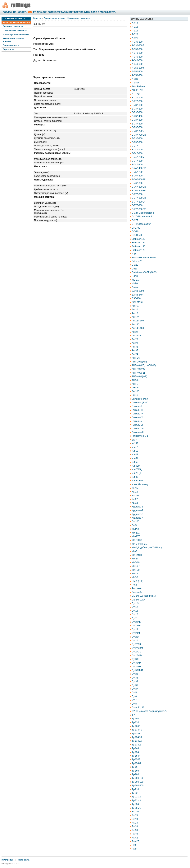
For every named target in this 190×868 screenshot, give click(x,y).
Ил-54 (135, 458)
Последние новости (15, 12)
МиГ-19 (136, 562)
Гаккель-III (137, 410)
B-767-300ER (139, 187)
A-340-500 (137, 60)
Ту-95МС (136, 808)
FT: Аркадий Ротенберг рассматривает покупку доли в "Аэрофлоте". (74, 12)
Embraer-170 (138, 250)
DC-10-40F (137, 235)
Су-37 (135, 689)
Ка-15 (135, 488)
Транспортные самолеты (16, 35)
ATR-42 (136, 94)
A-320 (135, 34)
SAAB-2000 (138, 291)
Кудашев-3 (138, 514)
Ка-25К (135, 496)
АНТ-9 (135, 388)
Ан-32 (135, 347)
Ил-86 (135, 477)
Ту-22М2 (136, 797)
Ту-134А (136, 726)
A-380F (136, 83)
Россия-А (137, 588)
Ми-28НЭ (137, 540)
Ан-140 (136, 324)
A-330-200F (138, 45)
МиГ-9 (135, 577)
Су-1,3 (135, 603)
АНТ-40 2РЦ (138, 373)
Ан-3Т (135, 350)
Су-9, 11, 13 (138, 707)
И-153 (135, 443)
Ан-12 (135, 313)
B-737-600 (137, 124)
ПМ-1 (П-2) (138, 581)
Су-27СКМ (137, 648)
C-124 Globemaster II (143, 213)
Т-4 (133, 715)
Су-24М (136, 633)
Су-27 (135, 641)
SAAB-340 (137, 295)
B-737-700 (137, 127)
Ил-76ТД (136, 473)
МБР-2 (135, 529)
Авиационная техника (16, 22)
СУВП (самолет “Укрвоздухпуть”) (149, 711)
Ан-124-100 (138, 321)
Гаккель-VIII (138, 432)
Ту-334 (135, 804)
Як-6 (134, 845)
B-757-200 (137, 172)
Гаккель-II (137, 406)
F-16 (134, 254)
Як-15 (135, 815)
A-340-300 (137, 57)
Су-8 (134, 704)
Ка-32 (135, 503)
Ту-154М (136, 763)
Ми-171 (136, 533)
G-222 (135, 265)
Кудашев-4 (138, 518)
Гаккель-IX (137, 418)
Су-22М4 (136, 626)
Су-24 (135, 629)
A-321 (135, 38)
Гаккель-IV (137, 414)
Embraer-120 (138, 239)
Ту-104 (135, 719)
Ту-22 (135, 793)
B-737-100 (137, 105)
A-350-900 (137, 75)
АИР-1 (135, 306)
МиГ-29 (136, 570)
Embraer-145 (138, 246)
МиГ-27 (136, 566)
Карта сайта (23, 860)
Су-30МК (136, 663)
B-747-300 (137, 161)
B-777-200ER (139, 198)
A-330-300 (137, 49)
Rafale (135, 287)
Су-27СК (136, 644)
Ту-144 (135, 748)
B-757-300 (137, 176)
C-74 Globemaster (141, 224)
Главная (37, 18)
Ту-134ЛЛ (137, 737)
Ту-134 (135, 722)
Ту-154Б (136, 759)
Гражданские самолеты (15, 30)
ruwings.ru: (7, 860)
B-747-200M (138, 157)
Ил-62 (135, 462)
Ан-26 (135, 339)
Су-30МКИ (137, 670)
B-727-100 (137, 98)
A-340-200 (137, 53)
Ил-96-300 (137, 481)
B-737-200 (137, 109)
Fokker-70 (137, 261)
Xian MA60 (137, 302)
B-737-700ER (139, 135)
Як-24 (135, 823)
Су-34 (135, 681)
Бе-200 (136, 391)
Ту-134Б (136, 734)
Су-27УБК (137, 656)
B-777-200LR (139, 202)
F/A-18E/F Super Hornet (144, 258)
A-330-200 (137, 42)
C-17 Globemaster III (142, 217)
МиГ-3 (135, 574)
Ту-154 (135, 752)
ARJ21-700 (138, 90)
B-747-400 (137, 165)
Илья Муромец (140, 484)
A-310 (135, 23)
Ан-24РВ (136, 336)
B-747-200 (137, 153)
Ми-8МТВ (137, 555)
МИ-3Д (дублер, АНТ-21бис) (147, 548)
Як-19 (135, 819)
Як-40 (135, 834)
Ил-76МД (137, 469)
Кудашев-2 (138, 510)
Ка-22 (135, 492)
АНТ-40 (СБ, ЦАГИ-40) (144, 365)
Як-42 (135, 838)
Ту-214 (135, 789)
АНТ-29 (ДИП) (139, 362)
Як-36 (135, 826)
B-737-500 (137, 120)
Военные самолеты (13, 26)
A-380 (135, 79)
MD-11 (135, 280)
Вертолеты (8, 49)
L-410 (135, 276)
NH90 (135, 283)
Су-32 (135, 674)
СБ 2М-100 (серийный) (144, 596)
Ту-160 (135, 771)
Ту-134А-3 (137, 730)
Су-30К (136, 659)
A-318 (135, 27)
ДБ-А (134, 440)
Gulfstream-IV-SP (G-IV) (144, 272)
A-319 (135, 31)
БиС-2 (135, 395)
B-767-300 (137, 183)
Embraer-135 (138, 243)
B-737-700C (138, 131)
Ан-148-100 (138, 328)
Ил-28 (135, 455)
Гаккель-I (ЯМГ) (140, 403)
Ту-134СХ (137, 741)
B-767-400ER (139, 191)
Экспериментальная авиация (13, 40)
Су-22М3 (136, 622)
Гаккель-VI (137, 425)
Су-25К (136, 637)
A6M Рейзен (138, 86)
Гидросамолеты (11, 45)
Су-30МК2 (137, 667)
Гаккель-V (137, 421)
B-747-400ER (139, 168)
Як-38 (135, 830)
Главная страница (14, 19)
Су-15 (135, 611)
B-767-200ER (139, 180)
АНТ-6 (135, 380)
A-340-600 (137, 64)
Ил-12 (135, 451)
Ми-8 (134, 551)
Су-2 (134, 618)
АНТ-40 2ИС (138, 369)
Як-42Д (136, 841)
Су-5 (134, 693)
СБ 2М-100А (138, 600)
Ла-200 (136, 521)
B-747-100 (137, 150)
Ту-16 (135, 767)
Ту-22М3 (136, 800)
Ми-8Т (135, 559)
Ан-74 (135, 354)
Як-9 (134, 849)
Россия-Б (137, 592)
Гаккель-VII (138, 429)
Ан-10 (135, 310)
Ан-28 (135, 343)
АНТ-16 (136, 358)
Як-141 (135, 812)
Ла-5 (134, 525)
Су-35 (135, 685)
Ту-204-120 (138, 782)
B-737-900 (137, 142)
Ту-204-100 (138, 778)
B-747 (135, 146)
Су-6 (134, 696)
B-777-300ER (139, 209)
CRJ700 (136, 228)
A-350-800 (137, 72)
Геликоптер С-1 (140, 436)
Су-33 (135, 678)
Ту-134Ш (136, 745)
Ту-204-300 (138, 786)
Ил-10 (135, 447)
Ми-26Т (136, 536)
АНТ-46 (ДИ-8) (139, 376)
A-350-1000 (138, 68)
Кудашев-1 (138, 507)
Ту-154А (136, 756)
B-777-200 (137, 194)
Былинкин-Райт (140, 399)
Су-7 (134, 700)
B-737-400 (137, 116)
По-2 (134, 585)
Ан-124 (136, 317)
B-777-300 (137, 205)
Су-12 (135, 607)
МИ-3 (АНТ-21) (140, 544)
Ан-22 (135, 332)
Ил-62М (136, 466)
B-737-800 (137, 138)
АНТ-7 (135, 384)
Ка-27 (135, 499)
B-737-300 (137, 112)
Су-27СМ (137, 652)
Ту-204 (135, 774)
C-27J (135, 220)
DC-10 (135, 231)
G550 (135, 269)
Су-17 (135, 614)
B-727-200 (137, 101)
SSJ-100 (136, 298)
